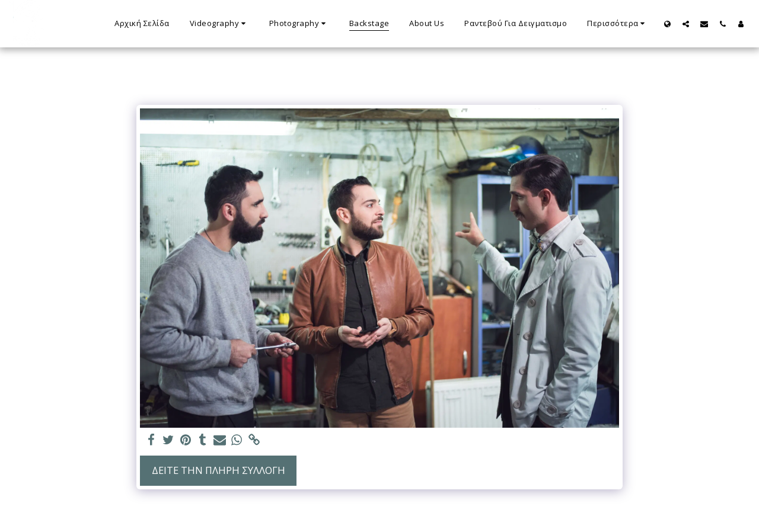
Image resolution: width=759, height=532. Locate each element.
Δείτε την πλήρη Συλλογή (219, 470)
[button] (219, 24)
